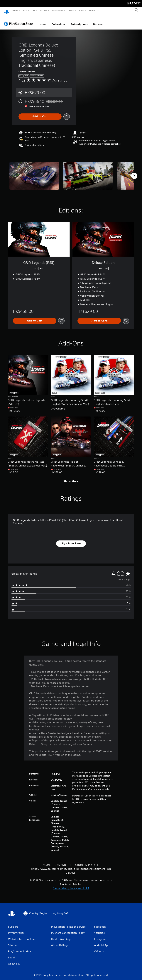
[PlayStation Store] (19, 20)
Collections (59, 21)
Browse (98, 21)
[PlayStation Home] (6, 10)
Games (15, 10)
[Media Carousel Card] (34, 172)
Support (92, 10)
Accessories (58, 10)
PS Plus (44, 10)
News (71, 10)
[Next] (134, 172)
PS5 (25, 10)
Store (81, 10)
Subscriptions (79, 21)
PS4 (33, 10)
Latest (43, 21)
